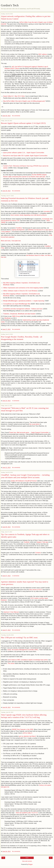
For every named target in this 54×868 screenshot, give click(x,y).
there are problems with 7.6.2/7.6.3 (27, 813)
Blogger (30, 864)
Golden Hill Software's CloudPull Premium (24, 481)
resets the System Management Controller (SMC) (23, 650)
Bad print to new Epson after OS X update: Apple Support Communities (25, 156)
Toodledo (27, 542)
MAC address (43, 54)
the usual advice (35, 424)
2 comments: (16, 576)
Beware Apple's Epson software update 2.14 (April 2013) (23, 123)
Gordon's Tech (10, 5)
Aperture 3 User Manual (11, 612)
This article (11, 663)
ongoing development (18, 230)
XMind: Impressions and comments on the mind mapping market (23, 288)
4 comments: (16, 401)
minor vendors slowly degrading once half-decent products (28, 215)
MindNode (8, 318)
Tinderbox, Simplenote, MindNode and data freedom (19, 314)
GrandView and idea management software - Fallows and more (23, 309)
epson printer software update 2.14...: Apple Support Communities (24, 153)
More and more (6, 241)
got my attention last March (28, 736)
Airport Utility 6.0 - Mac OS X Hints (14, 96)
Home (27, 858)
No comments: (16, 116)
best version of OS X (36, 590)
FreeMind (19, 228)
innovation (47, 211)
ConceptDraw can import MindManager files (17, 304)
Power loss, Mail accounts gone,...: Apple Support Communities (29, 432)
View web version (27, 861)
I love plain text (16, 241)
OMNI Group (16, 316)
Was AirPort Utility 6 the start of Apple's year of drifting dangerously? (24, 101)
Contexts (38, 553)
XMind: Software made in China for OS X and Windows (20, 291)
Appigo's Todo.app (42, 542)
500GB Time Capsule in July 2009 (22, 729)
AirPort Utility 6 (27, 733)
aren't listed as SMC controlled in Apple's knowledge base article (28, 660)
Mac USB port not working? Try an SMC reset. (19, 637)
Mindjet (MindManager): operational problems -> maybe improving (24, 301)
